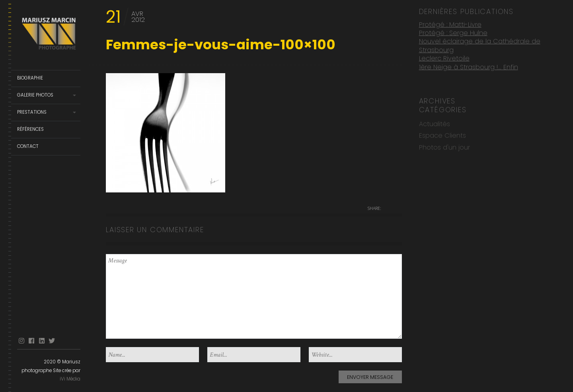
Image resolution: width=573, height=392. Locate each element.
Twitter (52, 341)
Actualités (435, 123)
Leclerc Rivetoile (444, 58)
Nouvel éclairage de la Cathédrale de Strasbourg (480, 45)
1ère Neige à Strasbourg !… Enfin (469, 67)
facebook (31, 341)
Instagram (21, 341)
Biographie (30, 78)
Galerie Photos (35, 95)
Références (30, 129)
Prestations (32, 112)
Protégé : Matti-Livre (450, 24)
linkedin (42, 341)
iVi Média (70, 379)
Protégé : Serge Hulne (453, 32)
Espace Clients (442, 135)
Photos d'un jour (444, 147)
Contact (28, 146)
